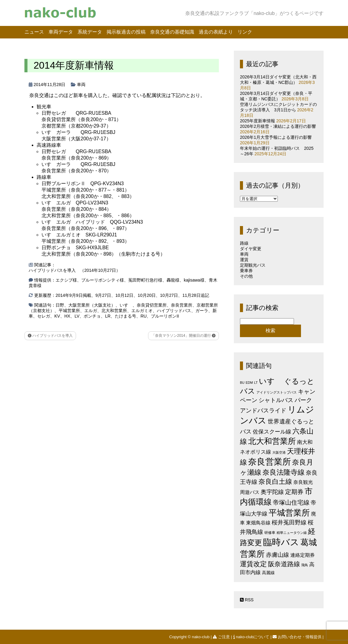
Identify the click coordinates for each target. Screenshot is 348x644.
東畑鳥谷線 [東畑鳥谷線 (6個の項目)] (258, 523)
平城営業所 (69, 311)
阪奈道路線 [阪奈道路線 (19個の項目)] (284, 564)
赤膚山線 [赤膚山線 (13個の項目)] (277, 555)
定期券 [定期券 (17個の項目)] (294, 492)
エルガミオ (142, 311)
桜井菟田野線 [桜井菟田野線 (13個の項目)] (289, 522)
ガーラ (202, 311)
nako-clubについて (252, 637)
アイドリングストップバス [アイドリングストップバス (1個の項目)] (277, 392)
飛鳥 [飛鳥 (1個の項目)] (305, 565)
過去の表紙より (216, 32)
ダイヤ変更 (251, 249)
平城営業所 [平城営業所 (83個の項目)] (289, 513)
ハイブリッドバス (174, 311)
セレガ (44, 316)
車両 (81, 85)
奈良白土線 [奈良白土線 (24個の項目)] (275, 482)
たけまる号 (125, 316)
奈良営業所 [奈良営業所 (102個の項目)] (270, 462)
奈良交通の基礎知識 (172, 32)
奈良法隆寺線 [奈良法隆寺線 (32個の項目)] (284, 472)
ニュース (34, 32)
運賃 (244, 260)
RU (143, 316)
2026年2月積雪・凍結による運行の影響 (278, 126)
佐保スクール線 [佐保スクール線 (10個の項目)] (272, 432)
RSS (247, 600)
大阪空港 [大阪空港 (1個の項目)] (279, 452)
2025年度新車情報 (257, 121)
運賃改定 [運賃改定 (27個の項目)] (253, 564)
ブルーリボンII (165, 316)
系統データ (90, 32)
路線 (244, 243)
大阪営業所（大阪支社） (92, 305)
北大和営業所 (114, 311)
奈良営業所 (182, 305)
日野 (60, 305)
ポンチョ (92, 316)
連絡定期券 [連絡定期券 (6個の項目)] (303, 555)
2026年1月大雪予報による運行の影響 (276, 137)
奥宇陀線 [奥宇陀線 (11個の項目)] (272, 492)
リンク (245, 32)
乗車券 (246, 271)
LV (77, 316)
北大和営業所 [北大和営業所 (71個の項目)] (272, 441)
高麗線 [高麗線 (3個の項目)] (268, 573)
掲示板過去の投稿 (126, 32)
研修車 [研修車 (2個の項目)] (270, 533)
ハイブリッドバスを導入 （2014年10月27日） (74, 270)
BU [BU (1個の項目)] (242, 383)
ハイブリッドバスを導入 (50, 336)
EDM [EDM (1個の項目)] (249, 383)
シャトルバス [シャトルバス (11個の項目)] (276, 400)
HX (67, 316)
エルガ (91, 311)
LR (108, 316)
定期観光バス (253, 265)
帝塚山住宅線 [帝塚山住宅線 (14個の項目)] (291, 502)
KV (57, 316)
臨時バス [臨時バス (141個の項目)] (281, 542)
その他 (246, 276)
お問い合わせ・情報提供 (297, 637)
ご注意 (222, 637)
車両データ (61, 32)
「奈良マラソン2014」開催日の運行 (183, 336)
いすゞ (126, 305)
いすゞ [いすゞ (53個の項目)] (271, 381)
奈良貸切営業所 (152, 305)
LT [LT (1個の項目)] (256, 383)
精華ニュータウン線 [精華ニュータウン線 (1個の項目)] (292, 533)
